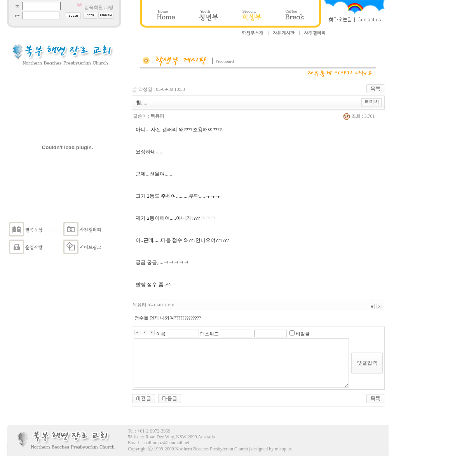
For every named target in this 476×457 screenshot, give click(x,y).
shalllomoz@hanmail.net (166, 443)
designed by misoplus (272, 449)
